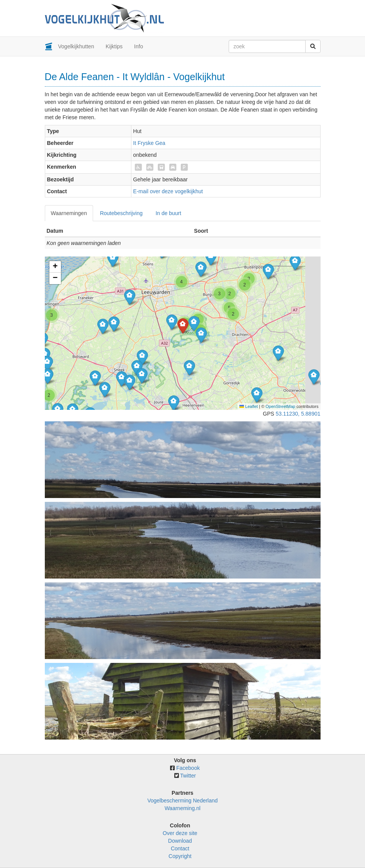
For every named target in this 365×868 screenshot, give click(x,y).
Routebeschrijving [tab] (121, 213)
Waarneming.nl (183, 808)
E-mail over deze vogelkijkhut (168, 191)
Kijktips (114, 46)
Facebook (188, 768)
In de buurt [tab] (168, 213)
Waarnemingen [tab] (69, 213)
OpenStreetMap (280, 406)
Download (180, 841)
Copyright (180, 856)
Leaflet (249, 406)
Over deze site (180, 833)
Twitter (188, 776)
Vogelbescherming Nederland (183, 801)
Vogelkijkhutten (76, 46)
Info (138, 46)
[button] (47, 363)
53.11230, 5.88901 (298, 414)
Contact (180, 848)
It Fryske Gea (149, 143)
